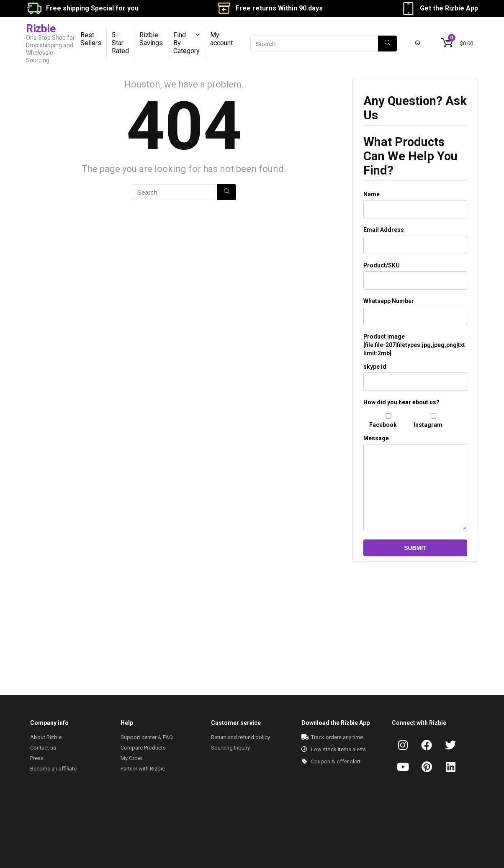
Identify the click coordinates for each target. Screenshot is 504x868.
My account (221, 39)
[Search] (387, 44)
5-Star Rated (120, 43)
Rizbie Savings (151, 39)
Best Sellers (91, 39)
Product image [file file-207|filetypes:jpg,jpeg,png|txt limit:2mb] (414, 345)
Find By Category (186, 43)
